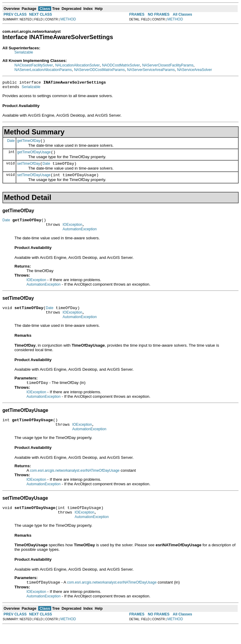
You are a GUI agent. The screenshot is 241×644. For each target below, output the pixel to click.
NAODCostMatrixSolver (121, 65)
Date (11, 143)
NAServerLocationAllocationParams (43, 70)
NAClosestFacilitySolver (34, 65)
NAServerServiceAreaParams (151, 70)
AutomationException (80, 237)
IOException (72, 232)
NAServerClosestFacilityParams (168, 65)
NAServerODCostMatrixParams (99, 70)
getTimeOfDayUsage (34, 156)
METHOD (68, 19)
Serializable (24, 52)
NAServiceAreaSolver (194, 70)
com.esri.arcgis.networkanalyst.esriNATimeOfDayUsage (75, 485)
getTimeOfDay (29, 143)
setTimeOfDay (29, 168)
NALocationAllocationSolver (77, 65)
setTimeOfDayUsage (34, 180)
